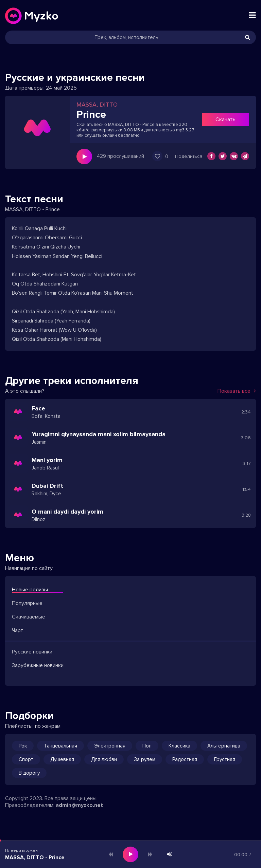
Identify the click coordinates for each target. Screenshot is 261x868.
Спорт (26, 759)
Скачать (225, 119)
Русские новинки (32, 652)
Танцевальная (60, 746)
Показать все (237, 391)
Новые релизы (30, 590)
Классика (179, 746)
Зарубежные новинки (38, 665)
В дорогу (29, 773)
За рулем (145, 759)
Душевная (62, 759)
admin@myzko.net (79, 805)
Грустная (225, 759)
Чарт (18, 630)
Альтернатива (224, 746)
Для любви (104, 759)
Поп (147, 746)
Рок (23, 746)
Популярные (27, 603)
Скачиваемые (29, 617)
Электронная (110, 746)
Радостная (185, 759)
